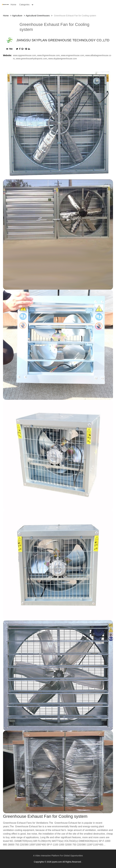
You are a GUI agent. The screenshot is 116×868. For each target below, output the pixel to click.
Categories (24, 5)
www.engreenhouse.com (73, 55)
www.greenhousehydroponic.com (31, 59)
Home (13, 5)
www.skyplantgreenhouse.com (62, 59)
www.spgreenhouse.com (25, 55)
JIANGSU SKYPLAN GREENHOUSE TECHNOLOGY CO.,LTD (63, 40)
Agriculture (17, 16)
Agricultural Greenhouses (38, 16)
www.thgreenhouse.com (48, 55)
